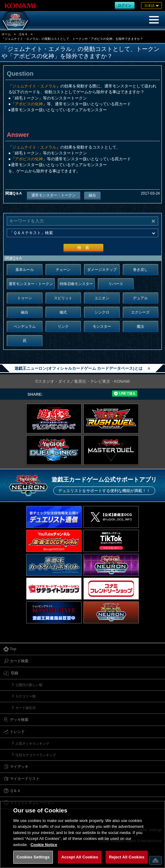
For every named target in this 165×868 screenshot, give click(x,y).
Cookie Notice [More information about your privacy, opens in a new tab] (44, 845)
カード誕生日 (26, 708)
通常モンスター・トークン (54, 195)
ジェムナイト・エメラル (34, 86)
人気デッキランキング (32, 744)
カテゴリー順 (26, 696)
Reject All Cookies (127, 857)
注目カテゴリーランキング (36, 755)
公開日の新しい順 (29, 685)
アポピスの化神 (29, 104)
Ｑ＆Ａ (23, 34)
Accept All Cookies (80, 857)
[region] (82, 834)
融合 (92, 195)
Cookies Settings (33, 857)
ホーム (6, 34)
